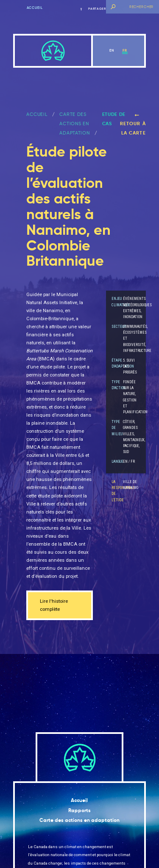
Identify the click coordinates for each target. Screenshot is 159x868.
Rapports (79, 810)
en (112, 50)
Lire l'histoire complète (54, 605)
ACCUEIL (37, 114)
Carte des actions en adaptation (74, 124)
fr (125, 50)
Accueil (35, 8)
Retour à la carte (133, 125)
